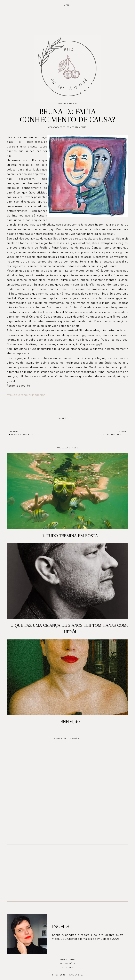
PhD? (55, 975)
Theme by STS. (75, 975)
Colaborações (57, 127)
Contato (68, 968)
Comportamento (77, 127)
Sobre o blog (68, 959)
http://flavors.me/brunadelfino (26, 395)
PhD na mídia (68, 963)
